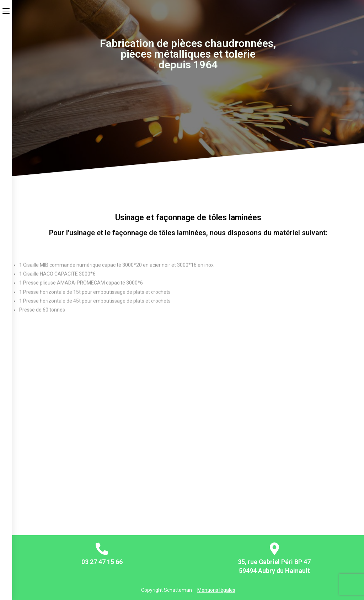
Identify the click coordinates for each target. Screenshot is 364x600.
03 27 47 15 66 (102, 562)
